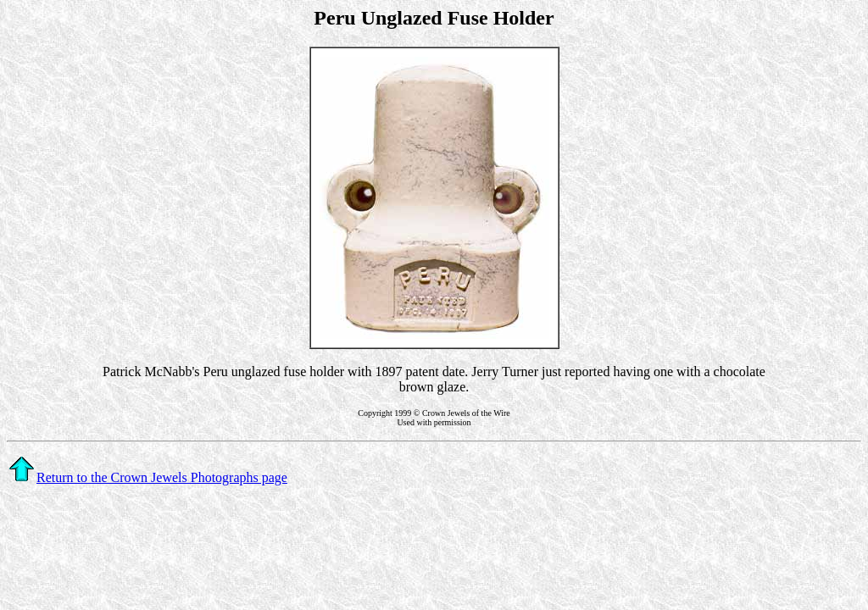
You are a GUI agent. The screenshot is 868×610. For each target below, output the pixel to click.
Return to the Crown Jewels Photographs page (148, 477)
